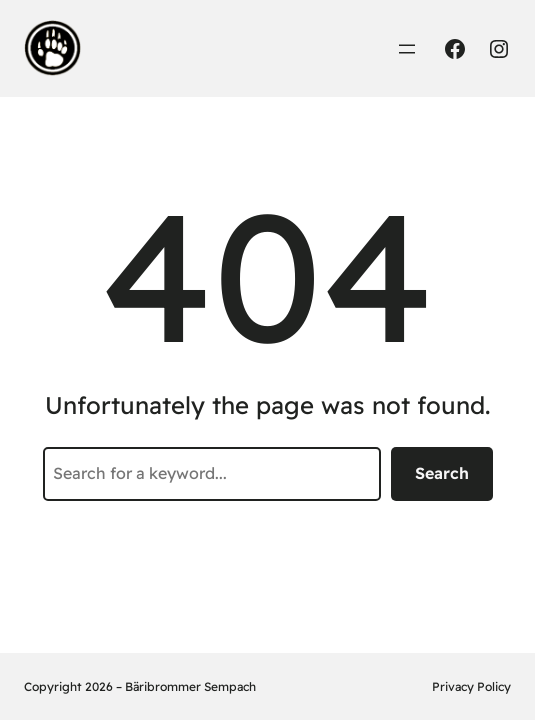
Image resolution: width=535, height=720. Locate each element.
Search (442, 473)
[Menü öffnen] (407, 49)
